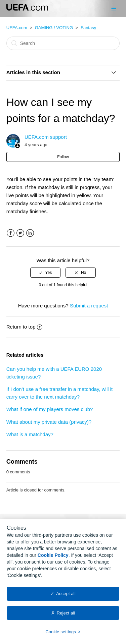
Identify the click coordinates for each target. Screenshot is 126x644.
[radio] (45, 273)
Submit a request (89, 306)
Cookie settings (61, 635)
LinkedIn (30, 233)
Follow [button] (63, 157)
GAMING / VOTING (54, 28)
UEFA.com (17, 28)
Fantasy (88, 28)
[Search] (63, 43)
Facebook (11, 233)
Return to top (25, 327)
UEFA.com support (46, 137)
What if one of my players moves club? (50, 409)
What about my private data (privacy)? (49, 422)
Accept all (66, 597)
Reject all (66, 616)
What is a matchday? (30, 434)
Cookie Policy (53, 559)
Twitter (20, 233)
